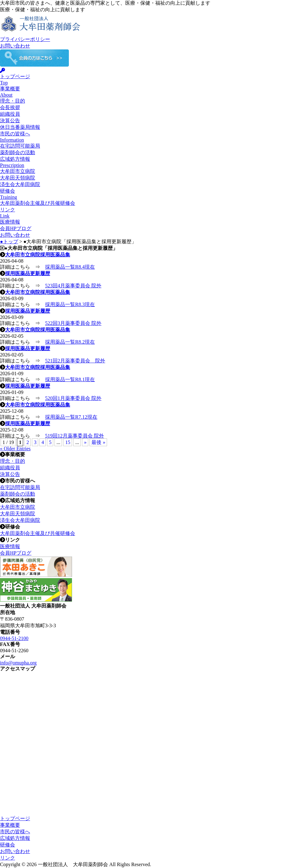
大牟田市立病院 (18, 171)
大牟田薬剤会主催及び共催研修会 (38, 203)
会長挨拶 (10, 107)
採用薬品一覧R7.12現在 (71, 417)
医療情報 (10, 222)
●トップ (9, 242)
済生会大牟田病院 (20, 184)
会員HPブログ (16, 228)
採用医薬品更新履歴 (28, 273)
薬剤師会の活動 (18, 152)
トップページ (15, 818)
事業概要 (10, 825)
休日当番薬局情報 (20, 127)
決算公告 (10, 121)
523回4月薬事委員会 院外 (73, 286)
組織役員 (10, 114)
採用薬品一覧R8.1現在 (70, 379)
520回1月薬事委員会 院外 (73, 398)
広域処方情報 (15, 838)
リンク (8, 858)
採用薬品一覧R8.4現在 (70, 267)
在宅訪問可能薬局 (20, 146)
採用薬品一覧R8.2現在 (70, 342)
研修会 (8, 845)
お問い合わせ (15, 46)
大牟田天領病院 (18, 178)
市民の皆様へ (15, 832)
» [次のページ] (85, 442)
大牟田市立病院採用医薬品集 (38, 255)
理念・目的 (13, 101)
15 (68, 442)
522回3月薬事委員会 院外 (73, 323)
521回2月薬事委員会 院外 (75, 361)
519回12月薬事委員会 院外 (74, 436)
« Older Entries (15, 449)
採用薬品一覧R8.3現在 (70, 304)
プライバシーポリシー (25, 39)
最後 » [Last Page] (98, 442)
